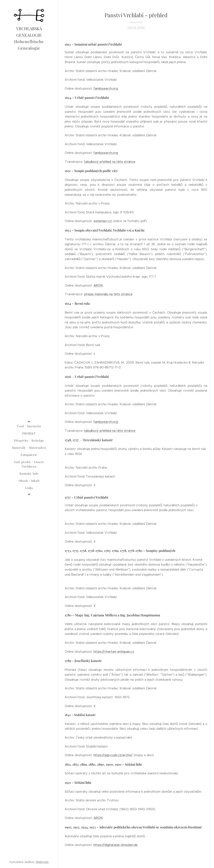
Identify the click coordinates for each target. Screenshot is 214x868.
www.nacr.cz (103, 221)
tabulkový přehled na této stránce (110, 162)
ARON (98, 286)
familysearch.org (106, 89)
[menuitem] (29, 426)
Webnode (42, 862)
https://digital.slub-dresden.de (116, 845)
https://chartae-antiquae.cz (114, 651)
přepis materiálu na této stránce (108, 294)
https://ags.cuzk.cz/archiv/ (113, 755)
